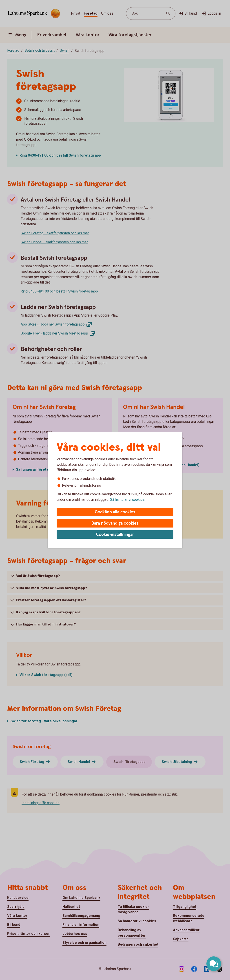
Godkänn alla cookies (115, 512)
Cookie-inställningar (115, 535)
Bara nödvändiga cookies (115, 523)
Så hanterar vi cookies (127, 500)
